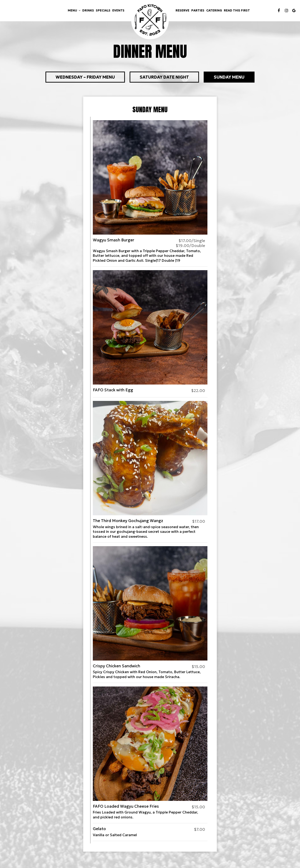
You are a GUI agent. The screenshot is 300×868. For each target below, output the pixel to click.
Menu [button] (74, 10)
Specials (103, 10)
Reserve (182, 10)
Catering (214, 10)
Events (118, 10)
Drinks (88, 10)
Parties (198, 10)
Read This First (237, 10)
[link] (150, 21)
